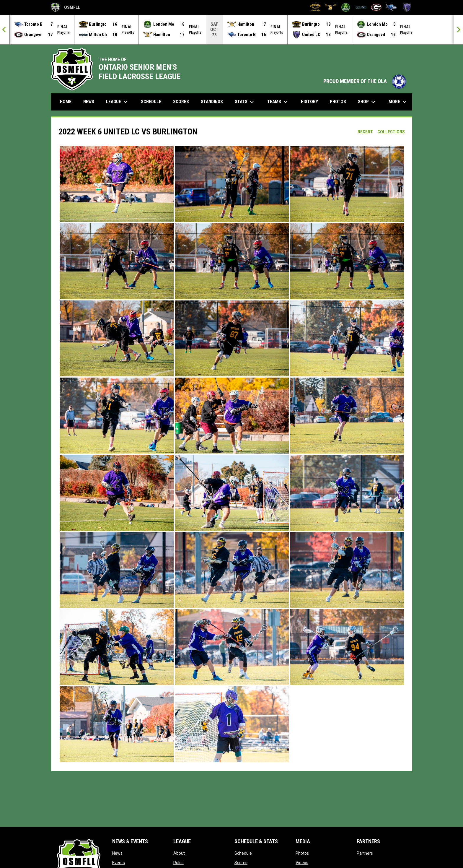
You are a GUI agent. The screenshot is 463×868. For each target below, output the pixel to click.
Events (119, 863)
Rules (178, 863)
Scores (241, 863)
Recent (365, 132)
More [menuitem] (398, 102)
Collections (391, 132)
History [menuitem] (309, 102)
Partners (365, 853)
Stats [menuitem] (245, 102)
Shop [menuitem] (367, 102)
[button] (117, 184)
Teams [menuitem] (278, 102)
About (179, 853)
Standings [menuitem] (212, 102)
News (117, 853)
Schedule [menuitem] (151, 102)
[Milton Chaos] (361, 7)
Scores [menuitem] (181, 102)
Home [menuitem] (66, 102)
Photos (302, 853)
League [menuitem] (118, 102)
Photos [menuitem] (338, 102)
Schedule (243, 853)
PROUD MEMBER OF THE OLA (365, 81)
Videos (302, 863)
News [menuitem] (89, 102)
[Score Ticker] (231, 30)
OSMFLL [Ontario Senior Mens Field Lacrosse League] (66, 7)
